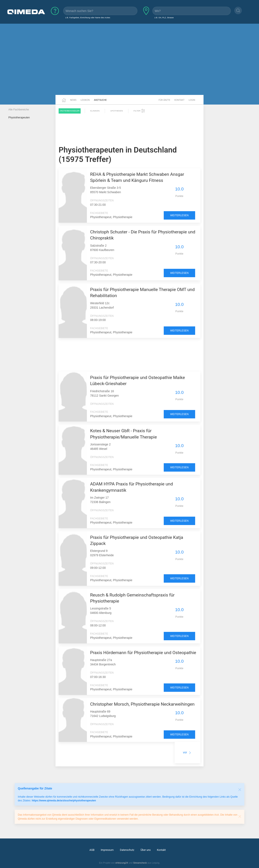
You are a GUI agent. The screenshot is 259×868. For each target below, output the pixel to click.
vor (187, 752)
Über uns (146, 850)
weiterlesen (179, 215)
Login (192, 100)
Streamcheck (140, 863)
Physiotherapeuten (19, 118)
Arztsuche (100, 100)
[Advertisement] (130, 62)
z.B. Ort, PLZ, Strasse (164, 17)
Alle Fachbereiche (19, 110)
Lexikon (85, 100)
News (73, 100)
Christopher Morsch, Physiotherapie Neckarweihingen (142, 704)
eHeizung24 (122, 863)
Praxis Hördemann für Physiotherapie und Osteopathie (143, 653)
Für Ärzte (164, 100)
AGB (92, 850)
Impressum (107, 850)
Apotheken (116, 111)
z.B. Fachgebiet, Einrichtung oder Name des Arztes (88, 17)
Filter (139, 111)
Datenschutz (127, 850)
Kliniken (95, 111)
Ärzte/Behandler (70, 111)
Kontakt (179, 100)
